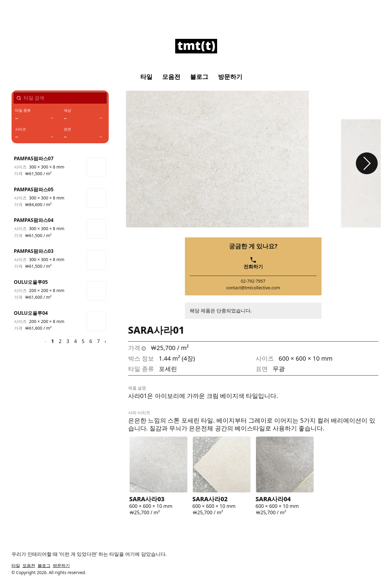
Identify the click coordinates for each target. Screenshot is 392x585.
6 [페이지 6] (91, 341)
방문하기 (230, 77)
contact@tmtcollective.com (253, 288)
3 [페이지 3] (68, 341)
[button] (367, 163)
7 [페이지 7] (98, 341)
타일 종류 (23, 111)
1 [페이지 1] (52, 341)
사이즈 (21, 129)
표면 (67, 129)
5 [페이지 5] (83, 341)
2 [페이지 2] (60, 341)
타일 (146, 77)
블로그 (199, 77)
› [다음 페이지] (106, 341)
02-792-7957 (253, 281)
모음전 (171, 77)
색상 (67, 111)
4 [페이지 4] (75, 341)
